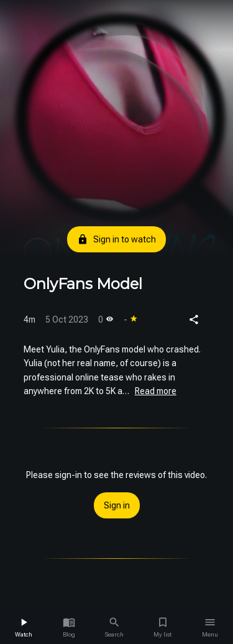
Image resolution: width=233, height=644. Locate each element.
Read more (156, 391)
